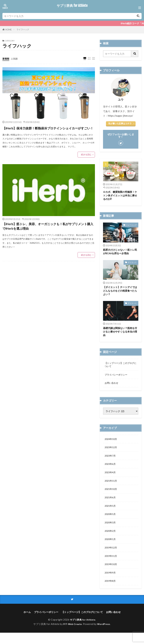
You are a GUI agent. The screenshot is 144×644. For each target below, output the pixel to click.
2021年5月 (111, 513)
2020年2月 (111, 539)
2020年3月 (111, 530)
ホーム (27, 623)
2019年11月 (111, 565)
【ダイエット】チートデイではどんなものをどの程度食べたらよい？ (120, 292)
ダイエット (132, 263)
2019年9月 (111, 583)
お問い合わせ (112, 387)
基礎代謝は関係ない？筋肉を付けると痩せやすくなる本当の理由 (120, 333)
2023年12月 (111, 452)
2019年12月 (111, 557)
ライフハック (23, 29)
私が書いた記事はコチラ (120, 123)
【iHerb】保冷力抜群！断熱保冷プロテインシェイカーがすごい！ (48, 131)
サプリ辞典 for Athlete (72, 6)
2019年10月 (111, 574)
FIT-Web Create (72, 635)
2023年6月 (111, 469)
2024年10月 (111, 443)
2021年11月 (111, 487)
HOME (9, 30)
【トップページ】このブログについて (120, 367)
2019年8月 (111, 592)
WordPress (105, 635)
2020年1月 (111, 548)
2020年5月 (111, 522)
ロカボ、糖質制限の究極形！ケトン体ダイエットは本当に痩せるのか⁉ (120, 196)
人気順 (15, 59)
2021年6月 (111, 504)
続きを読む (86, 161)
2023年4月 (111, 478)
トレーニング (131, 225)
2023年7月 (111, 460)
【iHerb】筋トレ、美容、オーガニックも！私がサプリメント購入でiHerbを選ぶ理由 (49, 235)
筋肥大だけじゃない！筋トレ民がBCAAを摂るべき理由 (120, 252)
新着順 (6, 59)
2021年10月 (111, 495)
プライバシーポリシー (117, 378)
